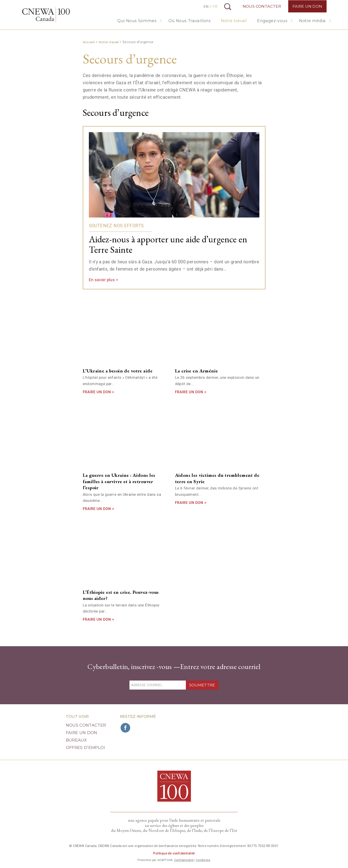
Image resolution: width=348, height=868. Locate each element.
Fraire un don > (99, 392)
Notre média (312, 21)
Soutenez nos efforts (116, 226)
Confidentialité (184, 860)
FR (214, 6)
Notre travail (234, 21)
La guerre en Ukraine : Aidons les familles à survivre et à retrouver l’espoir (119, 481)
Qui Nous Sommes (137, 21)
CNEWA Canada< (47, 15)
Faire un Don (307, 6)
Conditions (203, 860)
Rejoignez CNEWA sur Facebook (126, 728)
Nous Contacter (261, 6)
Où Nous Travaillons (190, 21)
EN (205, 6)
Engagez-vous (272, 21)
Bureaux (76, 740)
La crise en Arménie (197, 371)
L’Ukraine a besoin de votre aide (118, 371)
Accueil (89, 42)
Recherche (227, 7)
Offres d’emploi (85, 748)
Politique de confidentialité (174, 853)
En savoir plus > (103, 280)
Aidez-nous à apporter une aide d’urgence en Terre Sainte (171, 244)
